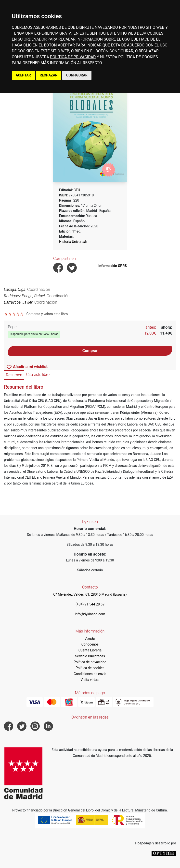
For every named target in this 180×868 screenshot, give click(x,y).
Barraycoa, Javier (18, 302)
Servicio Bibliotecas (90, 656)
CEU (77, 190)
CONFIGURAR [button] (77, 75)
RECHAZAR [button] (49, 75)
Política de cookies (90, 668)
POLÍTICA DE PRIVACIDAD (73, 57)
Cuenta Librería (90, 650)
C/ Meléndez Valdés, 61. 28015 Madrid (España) (90, 594)
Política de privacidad (90, 662)
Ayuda (90, 638)
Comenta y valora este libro (47, 314)
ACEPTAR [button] (23, 75)
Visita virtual (90, 680)
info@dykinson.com (90, 614)
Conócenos (90, 644)
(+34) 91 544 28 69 (90, 604)
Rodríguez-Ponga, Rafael (24, 296)
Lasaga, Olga (15, 289)
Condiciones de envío (90, 674)
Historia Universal (73, 242)
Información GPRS (113, 266)
